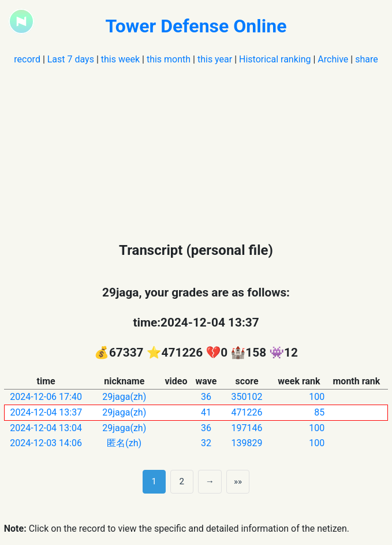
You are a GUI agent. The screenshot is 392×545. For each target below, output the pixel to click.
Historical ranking (275, 59)
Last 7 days (71, 59)
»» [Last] (238, 481)
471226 (247, 412)
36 (206, 397)
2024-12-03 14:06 (46, 443)
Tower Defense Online (196, 26)
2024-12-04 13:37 (46, 412)
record (27, 59)
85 (319, 412)
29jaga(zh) (124, 397)
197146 (247, 428)
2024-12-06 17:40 (46, 397)
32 (206, 443)
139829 (247, 443)
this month (169, 59)
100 (317, 397)
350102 (247, 397)
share (367, 59)
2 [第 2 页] (182, 481)
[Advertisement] (196, 147)
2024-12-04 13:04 (46, 428)
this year (215, 59)
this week (120, 59)
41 (206, 412)
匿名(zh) (124, 443)
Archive (333, 59)
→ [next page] (210, 481)
